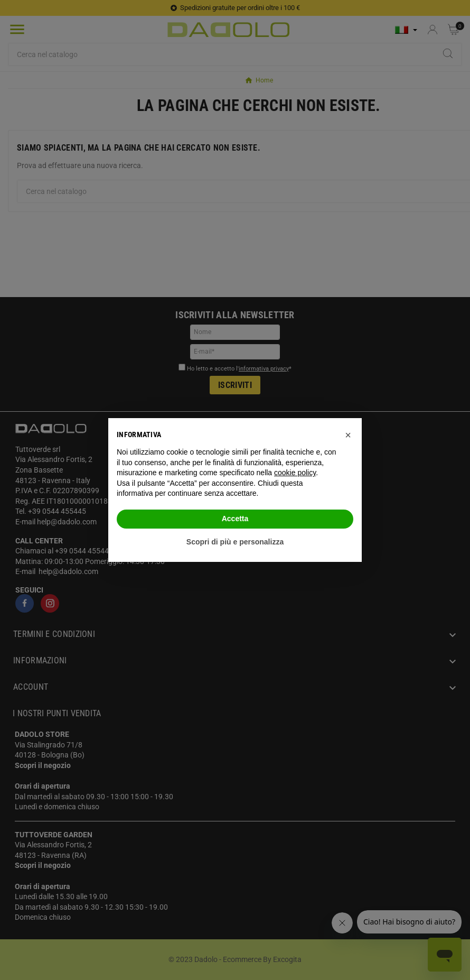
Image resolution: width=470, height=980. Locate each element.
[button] (348, 435)
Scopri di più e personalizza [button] (235, 542)
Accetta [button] (235, 519)
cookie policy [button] (295, 473)
